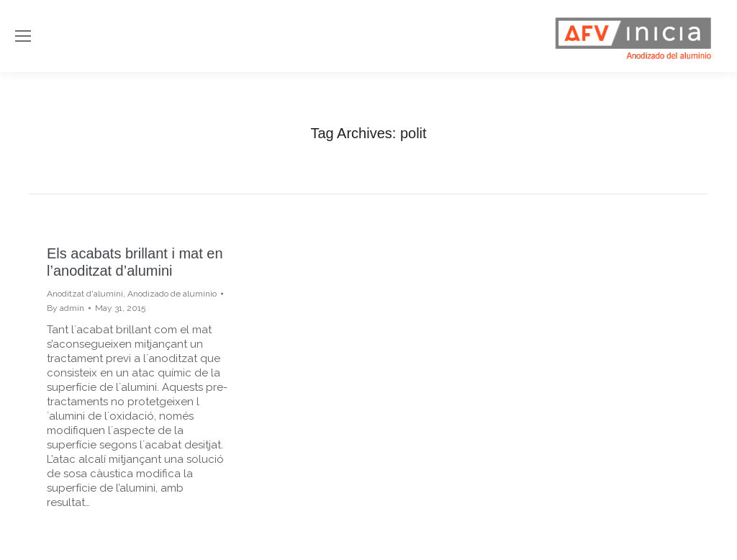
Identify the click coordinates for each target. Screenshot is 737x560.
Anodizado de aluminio (172, 294)
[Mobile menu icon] (23, 36)
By (65, 308)
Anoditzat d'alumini (85, 294)
